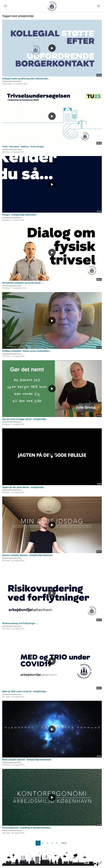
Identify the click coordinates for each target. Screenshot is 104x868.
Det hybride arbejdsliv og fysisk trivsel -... (23, 283)
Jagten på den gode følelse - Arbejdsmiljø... (24, 487)
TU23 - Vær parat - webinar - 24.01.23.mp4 (23, 147)
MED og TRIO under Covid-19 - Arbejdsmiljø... (25, 691)
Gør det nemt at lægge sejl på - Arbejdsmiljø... (25, 419)
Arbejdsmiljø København (12, 81)
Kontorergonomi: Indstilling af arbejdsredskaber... (27, 828)
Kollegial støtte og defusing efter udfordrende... (26, 79)
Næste (64, 843)
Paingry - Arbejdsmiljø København (19, 215)
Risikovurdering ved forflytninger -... (20, 623)
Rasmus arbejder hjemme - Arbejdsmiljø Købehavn (27, 555)
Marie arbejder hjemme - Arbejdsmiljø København (27, 760)
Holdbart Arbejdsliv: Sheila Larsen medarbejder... (27, 351)
